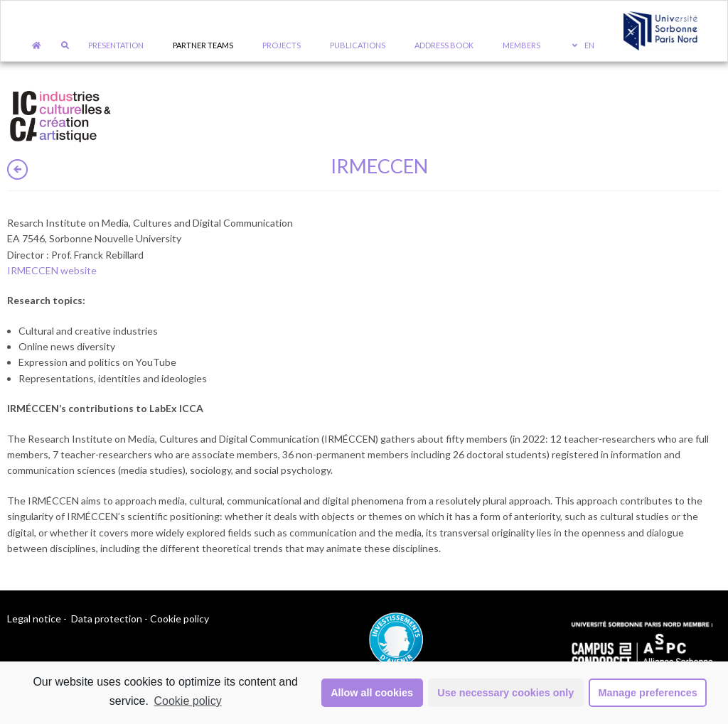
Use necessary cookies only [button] (505, 693)
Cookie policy (188, 701)
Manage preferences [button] (648, 693)
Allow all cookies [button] (372, 693)
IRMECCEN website (52, 270)
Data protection (107, 618)
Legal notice (34, 618)
